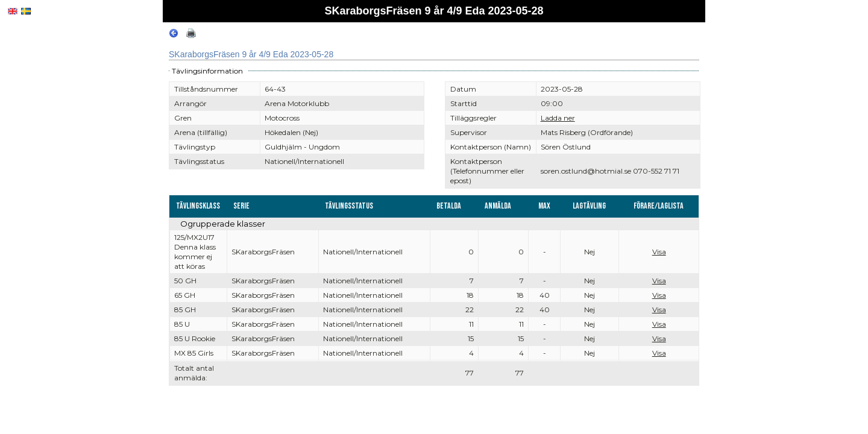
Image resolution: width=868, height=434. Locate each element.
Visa (659, 252)
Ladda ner (558, 118)
